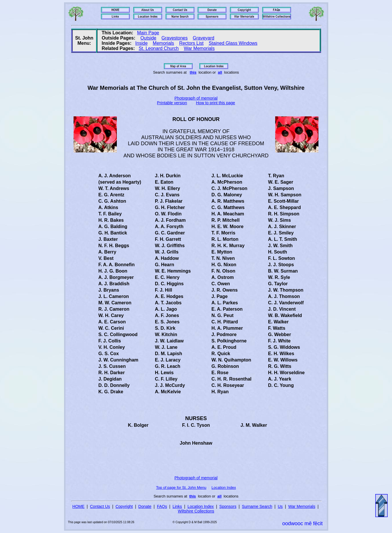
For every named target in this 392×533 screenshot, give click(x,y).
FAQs (162, 506)
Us (280, 506)
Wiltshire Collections (196, 511)
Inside (141, 43)
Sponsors (228, 506)
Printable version (172, 103)
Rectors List (191, 43)
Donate (145, 506)
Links (177, 506)
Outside (148, 38)
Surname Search (257, 506)
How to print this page (216, 103)
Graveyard (203, 38)
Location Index (224, 488)
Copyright (124, 506)
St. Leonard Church (159, 48)
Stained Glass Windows (233, 43)
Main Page (148, 33)
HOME (78, 506)
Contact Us (100, 506)
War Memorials (199, 48)
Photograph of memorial (196, 98)
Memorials (164, 43)
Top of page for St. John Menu (181, 488)
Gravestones (175, 38)
